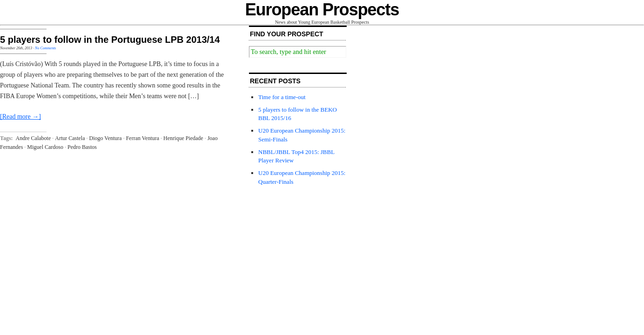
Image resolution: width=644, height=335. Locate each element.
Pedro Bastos (82, 147)
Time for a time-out (282, 97)
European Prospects (322, 10)
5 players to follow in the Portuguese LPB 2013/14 (110, 40)
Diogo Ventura (106, 138)
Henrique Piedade (183, 138)
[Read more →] (20, 117)
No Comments (45, 48)
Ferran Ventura (143, 138)
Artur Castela (70, 138)
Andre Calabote (34, 138)
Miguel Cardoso (45, 147)
